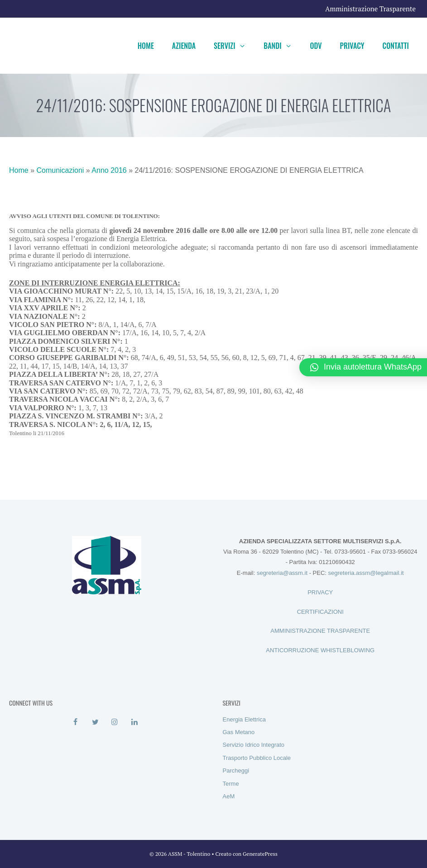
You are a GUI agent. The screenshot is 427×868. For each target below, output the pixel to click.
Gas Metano (239, 732)
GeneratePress (260, 854)
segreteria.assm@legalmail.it (366, 573)
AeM (229, 796)
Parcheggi (236, 771)
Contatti (396, 46)
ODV (316, 46)
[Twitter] (95, 722)
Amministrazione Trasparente (370, 9)
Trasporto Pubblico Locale (257, 758)
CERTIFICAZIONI (320, 612)
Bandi (282, 46)
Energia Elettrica (244, 719)
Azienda (184, 46)
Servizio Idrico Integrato (254, 745)
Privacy (352, 46)
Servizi (234, 46)
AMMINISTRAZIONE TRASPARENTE (320, 631)
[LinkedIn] (134, 722)
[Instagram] (115, 722)
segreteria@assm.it (282, 573)
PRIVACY (320, 592)
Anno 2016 (109, 170)
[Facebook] (75, 722)
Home (146, 46)
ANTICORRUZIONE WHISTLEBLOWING (320, 650)
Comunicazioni (60, 170)
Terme (231, 784)
